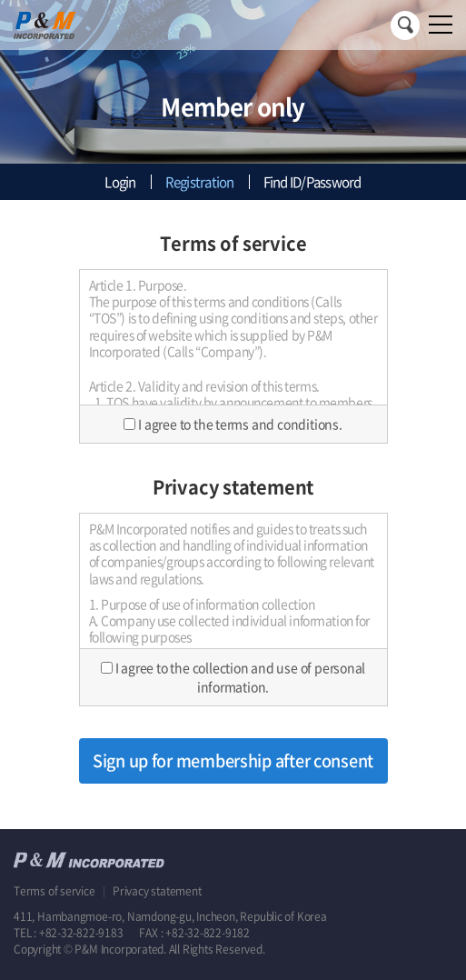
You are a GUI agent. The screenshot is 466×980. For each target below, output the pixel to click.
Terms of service (55, 891)
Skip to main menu (0, 0)
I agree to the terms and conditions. (240, 424)
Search (405, 25)
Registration (200, 182)
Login (120, 182)
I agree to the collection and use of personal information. (241, 677)
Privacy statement (157, 891)
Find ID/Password (312, 182)
